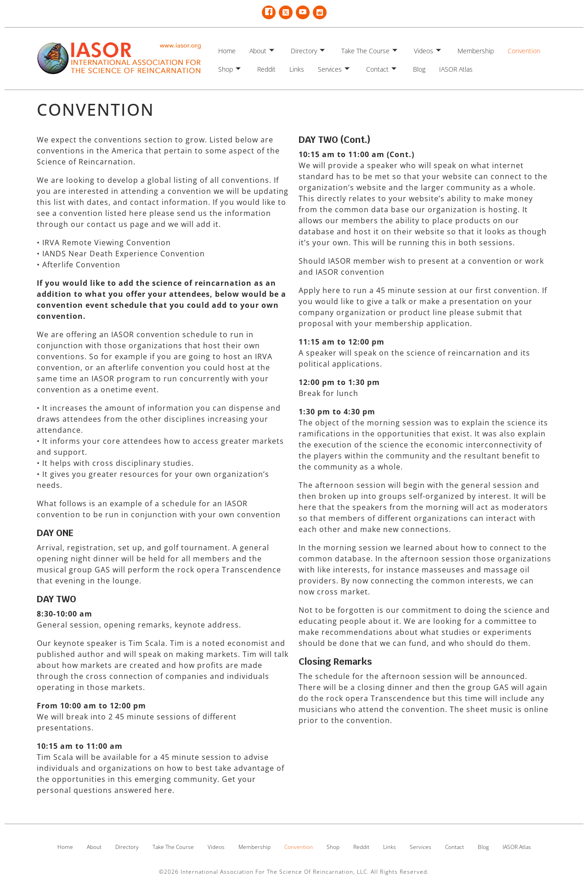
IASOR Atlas (456, 69)
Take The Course (369, 51)
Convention (524, 51)
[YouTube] (303, 12)
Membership (476, 51)
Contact (381, 69)
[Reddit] (320, 12)
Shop (229, 69)
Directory (308, 51)
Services (334, 69)
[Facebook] (269, 12)
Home (227, 51)
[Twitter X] (286, 12)
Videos (427, 51)
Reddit (266, 69)
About (262, 51)
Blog (419, 69)
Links (297, 69)
